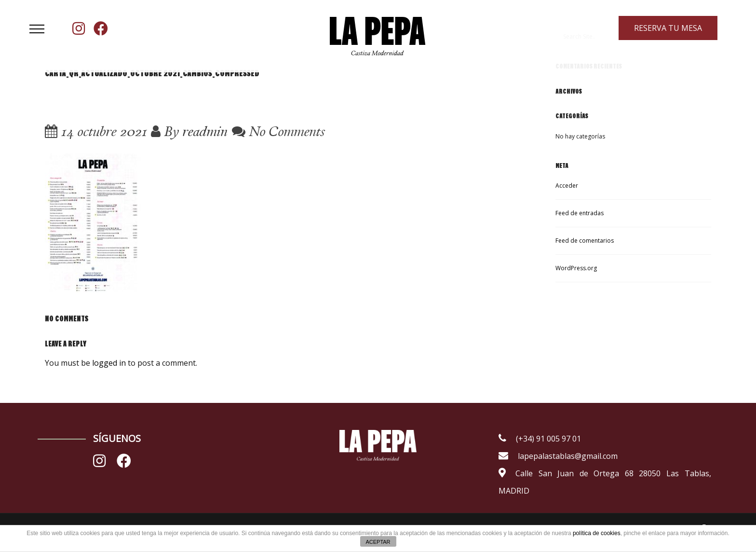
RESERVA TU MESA (668, 28)
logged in (109, 363)
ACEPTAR (378, 542)
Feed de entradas (580, 213)
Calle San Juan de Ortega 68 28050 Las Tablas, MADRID (605, 482)
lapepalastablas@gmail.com (558, 456)
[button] (37, 29)
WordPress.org (576, 268)
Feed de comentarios (585, 241)
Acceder (567, 186)
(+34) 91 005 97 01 (540, 439)
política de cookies (597, 533)
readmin (205, 131)
